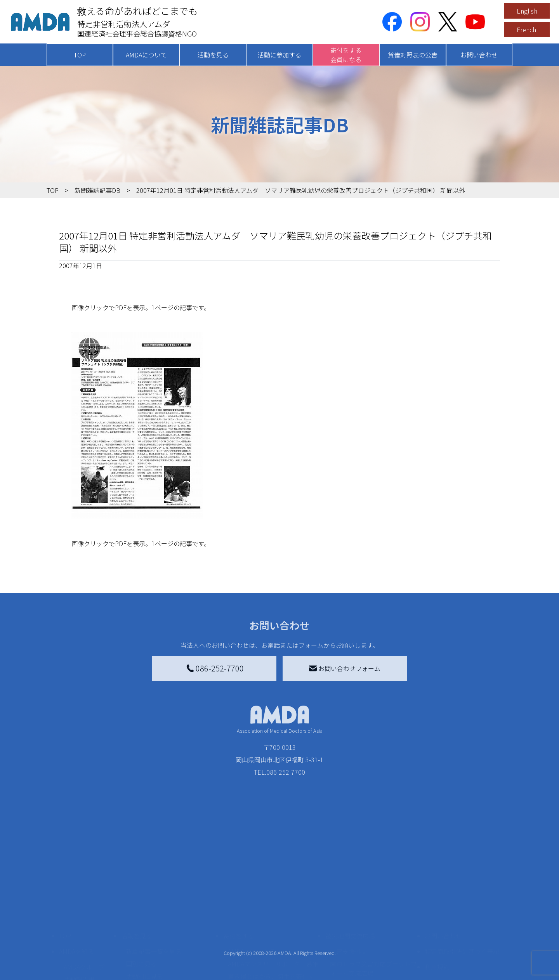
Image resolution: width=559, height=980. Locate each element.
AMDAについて (146, 55)
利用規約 (437, 911)
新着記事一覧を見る (154, 895)
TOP (80, 55)
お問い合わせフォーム (345, 668)
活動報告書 (79, 923)
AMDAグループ (84, 911)
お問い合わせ (479, 55)
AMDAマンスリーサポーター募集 (273, 908)
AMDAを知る (76, 895)
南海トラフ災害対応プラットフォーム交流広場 (373, 912)
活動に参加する (279, 55)
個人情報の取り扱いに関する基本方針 (462, 931)
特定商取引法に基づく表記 (462, 895)
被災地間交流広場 (350, 880)
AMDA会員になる (252, 895)
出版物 (73, 948)
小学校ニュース (85, 936)
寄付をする (239, 880)
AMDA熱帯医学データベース (87, 965)
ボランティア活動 (150, 951)
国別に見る (141, 908)
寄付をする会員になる (346, 55)
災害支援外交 (349, 895)
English (527, 11)
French (526, 29)
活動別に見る (144, 920)
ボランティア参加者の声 (160, 964)
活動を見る (213, 55)
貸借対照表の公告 (413, 55)
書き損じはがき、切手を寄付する (271, 925)
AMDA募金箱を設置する (261, 942)
